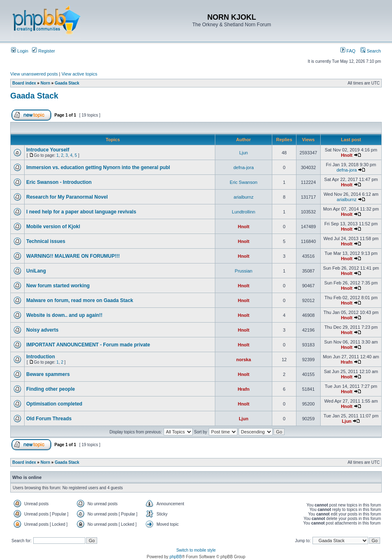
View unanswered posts (34, 74)
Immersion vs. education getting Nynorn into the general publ (98, 167)
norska (244, 360)
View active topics (79, 74)
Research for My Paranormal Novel (67, 197)
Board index (24, 83)
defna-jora (244, 167)
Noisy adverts (42, 330)
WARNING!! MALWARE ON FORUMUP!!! (73, 256)
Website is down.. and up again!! (64, 315)
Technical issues (46, 241)
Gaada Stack (67, 83)
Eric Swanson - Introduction (59, 182)
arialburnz (244, 197)
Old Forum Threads (49, 419)
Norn (45, 83)
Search (371, 51)
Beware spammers (48, 374)
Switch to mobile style (196, 550)
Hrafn (347, 362)
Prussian (244, 271)
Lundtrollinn (244, 212)
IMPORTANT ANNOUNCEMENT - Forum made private (88, 345)
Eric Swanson (243, 182)
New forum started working (58, 286)
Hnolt (346, 155)
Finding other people (51, 389)
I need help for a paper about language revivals (81, 212)
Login (20, 51)
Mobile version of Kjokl (53, 227)
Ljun (244, 153)
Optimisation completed (54, 404)
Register (43, 51)
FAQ (348, 51)
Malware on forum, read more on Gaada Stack (80, 300)
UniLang (36, 271)
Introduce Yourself (48, 150)
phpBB (175, 557)
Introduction (41, 357)
